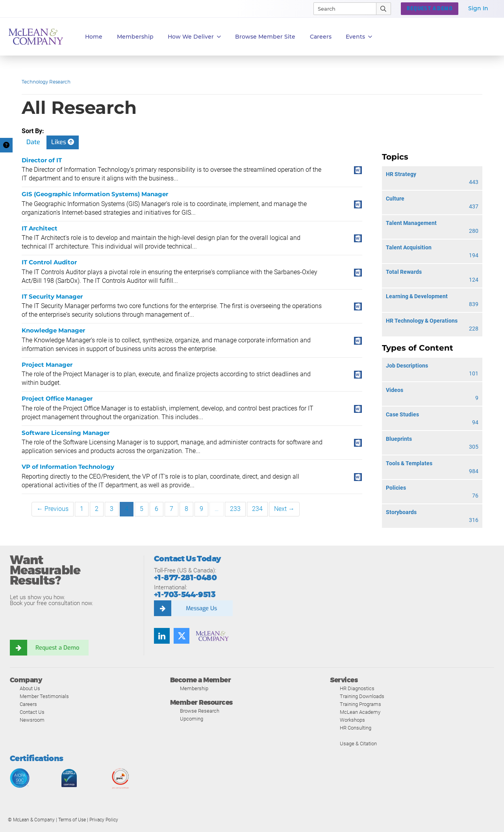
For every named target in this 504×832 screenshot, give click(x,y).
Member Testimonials (44, 696)
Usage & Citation (358, 744)
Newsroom (32, 720)
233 (235, 509)
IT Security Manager (52, 296)
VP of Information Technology (68, 467)
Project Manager (47, 365)
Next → (284, 509)
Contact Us (32, 712)
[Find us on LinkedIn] (162, 636)
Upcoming (192, 719)
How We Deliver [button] (194, 37)
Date (33, 142)
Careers (28, 704)
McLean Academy (360, 712)
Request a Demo (57, 648)
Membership (135, 37)
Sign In (478, 8)
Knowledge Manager (53, 330)
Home (94, 37)
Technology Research (46, 82)
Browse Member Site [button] (265, 37)
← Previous (53, 509)
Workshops (352, 720)
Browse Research (200, 711)
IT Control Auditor (49, 262)
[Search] (341, 9)
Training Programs (360, 704)
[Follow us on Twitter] (182, 636)
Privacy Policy (104, 820)
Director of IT (42, 160)
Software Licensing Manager (66, 433)
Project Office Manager (57, 398)
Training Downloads (362, 696)
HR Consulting (356, 728)
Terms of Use (72, 820)
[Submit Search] (384, 9)
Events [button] (359, 37)
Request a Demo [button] (430, 9)
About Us (30, 688)
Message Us (201, 608)
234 (257, 509)
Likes (63, 142)
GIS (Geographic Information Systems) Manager (95, 194)
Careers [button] (321, 37)
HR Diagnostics (357, 688)
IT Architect (40, 228)
